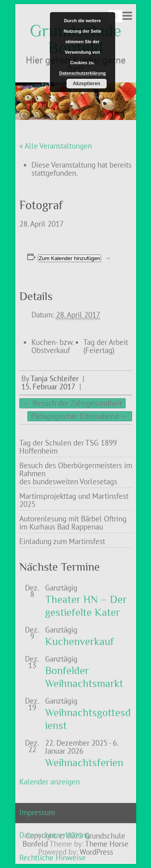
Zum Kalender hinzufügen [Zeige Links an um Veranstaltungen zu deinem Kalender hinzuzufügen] (69, 258)
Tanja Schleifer (55, 378)
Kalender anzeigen (50, 782)
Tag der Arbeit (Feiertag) (106, 346)
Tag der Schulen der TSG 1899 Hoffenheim (68, 447)
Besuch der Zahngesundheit (72, 403)
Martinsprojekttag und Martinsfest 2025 (74, 500)
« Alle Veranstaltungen (56, 146)
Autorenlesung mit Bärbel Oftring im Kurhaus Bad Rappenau (73, 523)
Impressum (37, 812)
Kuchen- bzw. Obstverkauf (53, 346)
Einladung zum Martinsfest (62, 541)
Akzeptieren (87, 84)
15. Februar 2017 (48, 387)
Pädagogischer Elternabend (80, 416)
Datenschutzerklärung (83, 73)
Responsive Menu (127, 16)
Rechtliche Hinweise (53, 857)
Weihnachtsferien (84, 763)
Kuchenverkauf (80, 642)
